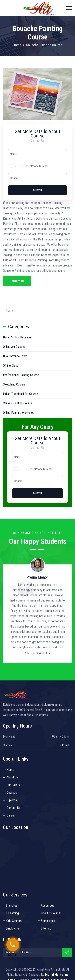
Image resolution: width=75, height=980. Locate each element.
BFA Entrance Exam (15, 356)
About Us (12, 777)
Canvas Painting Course (18, 403)
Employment (14, 928)
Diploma (12, 800)
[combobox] (16, 166)
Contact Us (17, 281)
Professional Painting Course (21, 375)
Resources (47, 906)
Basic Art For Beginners (18, 337)
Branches (12, 906)
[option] (37, 609)
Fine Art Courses (51, 913)
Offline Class (11, 366)
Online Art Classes (14, 347)
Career (11, 815)
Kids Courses (14, 921)
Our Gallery (13, 785)
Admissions (48, 921)
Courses (12, 793)
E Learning (12, 913)
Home (17, 45)
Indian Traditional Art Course (20, 394)
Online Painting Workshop (19, 413)
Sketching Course (14, 384)
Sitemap (46, 928)
